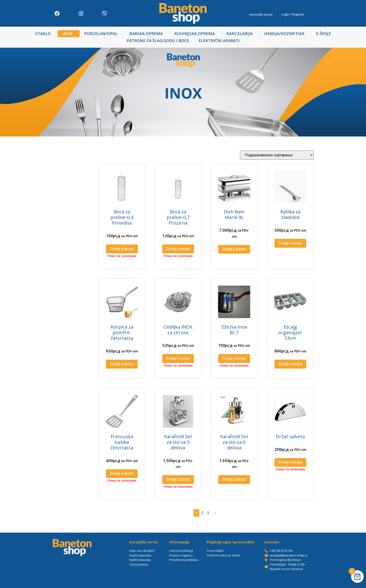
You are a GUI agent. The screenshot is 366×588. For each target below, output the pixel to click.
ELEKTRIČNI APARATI (219, 41)
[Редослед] (277, 155)
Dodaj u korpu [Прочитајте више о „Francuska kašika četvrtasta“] (122, 473)
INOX (69, 34)
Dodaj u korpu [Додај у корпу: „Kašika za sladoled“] (290, 243)
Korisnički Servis (262, 14)
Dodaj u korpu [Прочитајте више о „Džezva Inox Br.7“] (234, 358)
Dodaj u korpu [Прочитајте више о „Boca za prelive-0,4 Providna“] (122, 249)
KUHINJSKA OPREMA (196, 34)
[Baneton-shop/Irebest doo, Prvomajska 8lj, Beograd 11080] (72, 572)
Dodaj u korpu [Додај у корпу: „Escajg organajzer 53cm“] (290, 364)
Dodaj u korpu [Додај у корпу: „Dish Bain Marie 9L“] (234, 249)
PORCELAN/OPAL (102, 34)
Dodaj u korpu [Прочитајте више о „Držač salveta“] (290, 462)
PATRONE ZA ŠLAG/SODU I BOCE (158, 41)
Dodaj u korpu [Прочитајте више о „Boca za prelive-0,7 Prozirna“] (178, 249)
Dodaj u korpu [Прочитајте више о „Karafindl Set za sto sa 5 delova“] (178, 479)
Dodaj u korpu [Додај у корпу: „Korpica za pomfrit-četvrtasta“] (122, 364)
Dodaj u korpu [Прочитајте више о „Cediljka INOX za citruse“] (178, 358)
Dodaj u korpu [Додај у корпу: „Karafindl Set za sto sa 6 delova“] (234, 479)
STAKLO (44, 34)
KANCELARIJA (241, 34)
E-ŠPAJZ (324, 34)
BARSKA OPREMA (147, 34)
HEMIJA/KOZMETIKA (285, 34)
